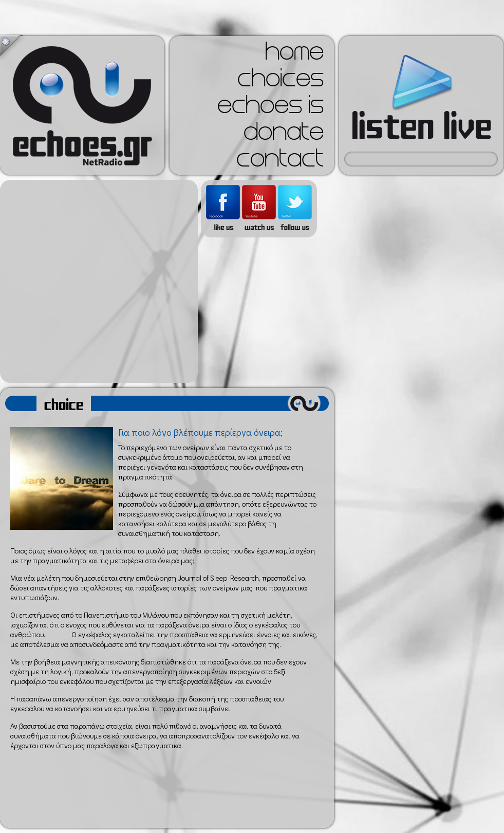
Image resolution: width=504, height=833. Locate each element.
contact (280, 161)
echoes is (270, 108)
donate (284, 135)
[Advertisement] (96, 281)
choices (281, 81)
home (294, 54)
